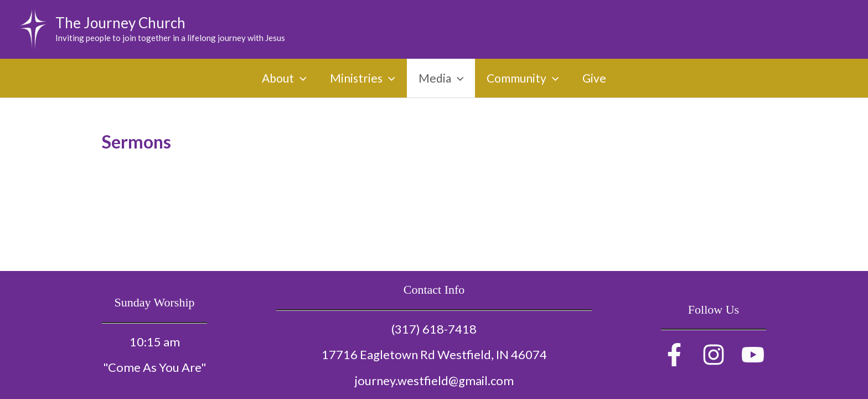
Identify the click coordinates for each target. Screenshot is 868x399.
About (284, 78)
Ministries (363, 78)
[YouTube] (753, 355)
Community (523, 78)
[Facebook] (674, 355)
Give (594, 78)
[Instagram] (714, 355)
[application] (300, 78)
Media (441, 78)
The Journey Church (120, 23)
